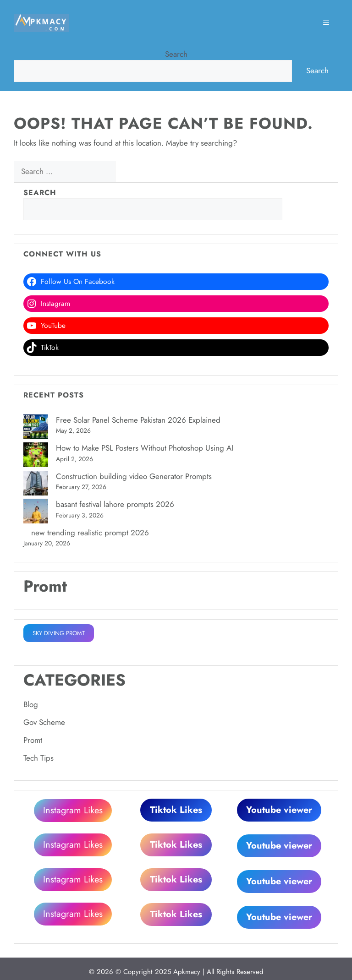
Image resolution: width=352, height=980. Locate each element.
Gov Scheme (44, 722)
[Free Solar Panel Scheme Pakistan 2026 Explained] (36, 429)
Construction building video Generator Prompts (134, 476)
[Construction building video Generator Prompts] (36, 485)
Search (176, 54)
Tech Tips (38, 758)
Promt (33, 740)
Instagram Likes (73, 810)
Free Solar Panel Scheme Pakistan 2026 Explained (138, 420)
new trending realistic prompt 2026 (90, 533)
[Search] (131, 172)
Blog (31, 704)
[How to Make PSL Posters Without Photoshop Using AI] (36, 457)
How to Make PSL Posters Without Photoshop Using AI (145, 448)
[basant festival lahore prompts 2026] (36, 513)
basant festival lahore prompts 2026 (115, 504)
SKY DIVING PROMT (59, 633)
